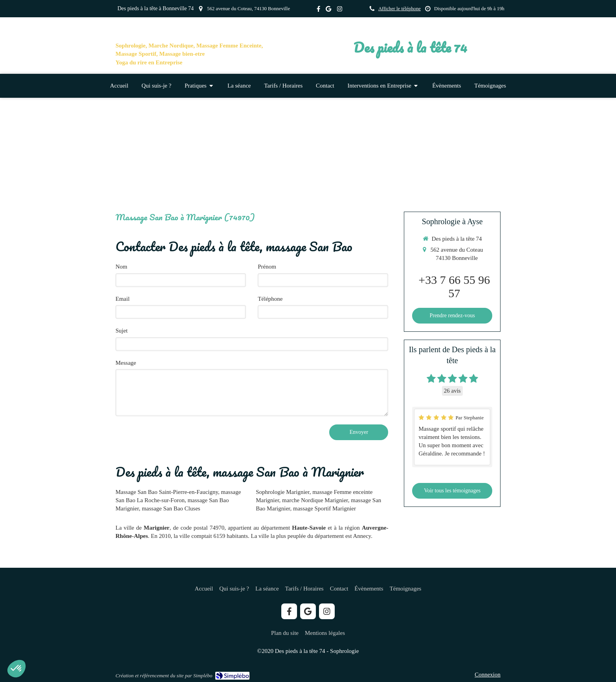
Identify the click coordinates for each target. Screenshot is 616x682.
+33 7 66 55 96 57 (454, 286)
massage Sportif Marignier (324, 508)
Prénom (267, 267)
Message (126, 363)
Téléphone (270, 299)
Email (123, 299)
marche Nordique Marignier (315, 500)
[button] (16, 669)
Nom (121, 267)
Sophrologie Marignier (282, 492)
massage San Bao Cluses (171, 508)
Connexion (488, 675)
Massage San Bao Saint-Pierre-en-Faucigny (167, 492)
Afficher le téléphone (400, 9)
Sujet (122, 331)
